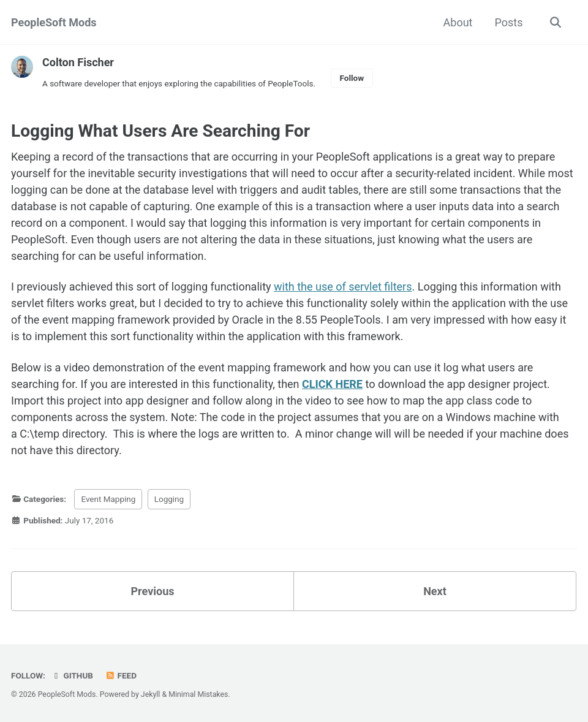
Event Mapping (108, 499)
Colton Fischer (78, 62)
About (458, 22)
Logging (169, 499)
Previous (153, 591)
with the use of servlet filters (343, 287)
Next (435, 591)
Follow (352, 78)
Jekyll (151, 694)
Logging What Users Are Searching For (160, 131)
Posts (509, 22)
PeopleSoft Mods (54, 22)
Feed (121, 675)
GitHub (72, 675)
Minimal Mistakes (198, 694)
